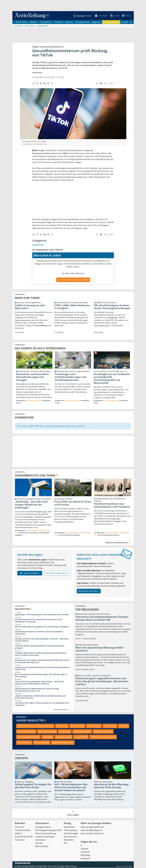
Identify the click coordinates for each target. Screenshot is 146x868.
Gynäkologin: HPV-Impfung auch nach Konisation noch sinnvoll (42, 615)
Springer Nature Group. (67, 866)
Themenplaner (71, 830)
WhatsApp (86, 855)
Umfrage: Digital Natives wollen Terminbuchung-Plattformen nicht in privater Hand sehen (40, 654)
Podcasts (59, 22)
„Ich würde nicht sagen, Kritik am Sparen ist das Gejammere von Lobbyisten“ (42, 704)
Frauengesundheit (26, 732)
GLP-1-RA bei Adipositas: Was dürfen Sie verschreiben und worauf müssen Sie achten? (71, 788)
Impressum (40, 840)
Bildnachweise (42, 847)
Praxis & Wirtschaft (24, 837)
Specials (69, 22)
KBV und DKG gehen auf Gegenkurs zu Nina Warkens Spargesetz (42, 627)
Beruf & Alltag (77, 726)
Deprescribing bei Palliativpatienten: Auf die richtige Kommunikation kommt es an (37, 690)
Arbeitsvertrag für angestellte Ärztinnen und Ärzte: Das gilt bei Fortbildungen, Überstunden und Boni (102, 682)
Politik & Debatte (111, 22)
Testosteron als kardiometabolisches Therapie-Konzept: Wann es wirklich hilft (42, 669)
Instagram (86, 859)
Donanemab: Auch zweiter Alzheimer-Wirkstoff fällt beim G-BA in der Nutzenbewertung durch (42, 662)
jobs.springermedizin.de (92, 834)
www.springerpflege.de (91, 830)
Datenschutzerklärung (46, 834)
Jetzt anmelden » (30, 573)
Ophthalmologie (64, 737)
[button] (126, 16)
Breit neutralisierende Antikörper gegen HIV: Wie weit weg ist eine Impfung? (41, 676)
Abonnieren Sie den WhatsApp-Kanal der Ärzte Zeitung (112, 786)
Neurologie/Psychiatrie (28, 737)
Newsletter (69, 840)
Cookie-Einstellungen (45, 837)
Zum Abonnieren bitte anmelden (73, 280)
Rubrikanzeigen (71, 834)
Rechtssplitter (24, 743)
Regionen (96, 22)
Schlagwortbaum (43, 827)
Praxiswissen (46, 22)
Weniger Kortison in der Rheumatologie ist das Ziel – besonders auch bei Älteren (42, 640)
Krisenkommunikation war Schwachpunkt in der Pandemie (112, 505)
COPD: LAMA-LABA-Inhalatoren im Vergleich (72, 307)
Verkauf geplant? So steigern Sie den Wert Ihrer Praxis (33, 786)
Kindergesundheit (82, 732)
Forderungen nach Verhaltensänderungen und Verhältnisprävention (70, 377)
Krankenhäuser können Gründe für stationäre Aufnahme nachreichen (39, 633)
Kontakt (39, 843)
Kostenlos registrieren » (57, 573)
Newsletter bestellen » (89, 591)
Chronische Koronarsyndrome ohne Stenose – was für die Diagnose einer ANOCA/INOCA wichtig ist (39, 683)
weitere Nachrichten (62, 710)
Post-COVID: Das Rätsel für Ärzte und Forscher (73, 504)
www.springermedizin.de (92, 827)
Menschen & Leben (103, 732)
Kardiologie (65, 732)
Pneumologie (81, 737)
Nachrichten (22, 22)
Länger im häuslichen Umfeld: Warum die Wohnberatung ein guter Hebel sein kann (40, 697)
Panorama (20, 840)
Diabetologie (110, 726)
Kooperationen (82, 22)
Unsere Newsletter (30, 721)
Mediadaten (69, 827)
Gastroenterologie (47, 732)
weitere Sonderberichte (118, 543)
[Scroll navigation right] (131, 22)
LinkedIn (85, 849)
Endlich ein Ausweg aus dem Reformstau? (30, 307)
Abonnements (70, 837)
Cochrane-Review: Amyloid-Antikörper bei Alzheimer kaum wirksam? (40, 647)
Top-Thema (62, 726)
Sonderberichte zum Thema (35, 476)
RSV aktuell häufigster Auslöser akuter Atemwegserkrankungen (112, 307)
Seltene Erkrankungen (63, 743)
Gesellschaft (38, 245)
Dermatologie (94, 726)
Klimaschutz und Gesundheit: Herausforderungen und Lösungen (33, 377)
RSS (66, 843)
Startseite (19, 827)
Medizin (34, 22)
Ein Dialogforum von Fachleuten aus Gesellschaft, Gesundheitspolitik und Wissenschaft (112, 379)
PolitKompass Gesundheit (103, 737)
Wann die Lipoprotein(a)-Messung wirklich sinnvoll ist (99, 649)
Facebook (85, 852)
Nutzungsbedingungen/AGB (48, 830)
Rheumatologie (42, 743)
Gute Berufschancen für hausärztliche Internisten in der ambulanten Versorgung (39, 621)
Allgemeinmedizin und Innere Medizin (35, 726)
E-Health (124, 726)
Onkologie (48, 737)
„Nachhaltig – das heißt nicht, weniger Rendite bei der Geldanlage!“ (32, 505)
